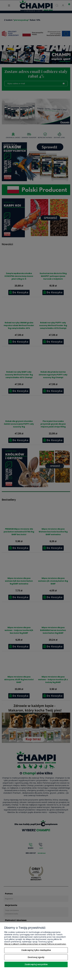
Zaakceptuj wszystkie (36, 964)
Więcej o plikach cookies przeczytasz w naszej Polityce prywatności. (35, 944)
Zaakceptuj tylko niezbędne (36, 950)
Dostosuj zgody (36, 957)
